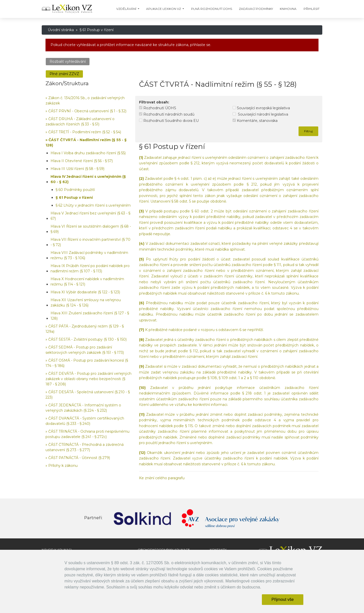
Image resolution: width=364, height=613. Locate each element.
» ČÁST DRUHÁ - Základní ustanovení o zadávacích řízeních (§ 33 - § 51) (80, 122)
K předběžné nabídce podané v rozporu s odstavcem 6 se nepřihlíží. (201, 330)
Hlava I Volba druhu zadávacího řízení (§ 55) (88, 153)
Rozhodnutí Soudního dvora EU (169, 121)
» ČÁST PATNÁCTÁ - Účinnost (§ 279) (78, 458)
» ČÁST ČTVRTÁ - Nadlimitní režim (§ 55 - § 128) (86, 143)
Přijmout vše (283, 599)
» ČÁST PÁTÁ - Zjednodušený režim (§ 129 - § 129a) (85, 329)
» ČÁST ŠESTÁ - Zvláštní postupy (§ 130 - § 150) (86, 339)
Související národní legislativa (260, 114)
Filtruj (308, 131)
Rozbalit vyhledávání (68, 61)
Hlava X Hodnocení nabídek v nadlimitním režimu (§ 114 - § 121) (87, 282)
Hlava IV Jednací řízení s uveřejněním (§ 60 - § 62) (88, 179)
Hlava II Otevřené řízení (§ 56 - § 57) (82, 161)
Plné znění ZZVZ (64, 74)
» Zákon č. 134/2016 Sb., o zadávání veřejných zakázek (85, 101)
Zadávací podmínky (256, 9)
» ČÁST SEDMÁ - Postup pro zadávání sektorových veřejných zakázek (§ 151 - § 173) (85, 350)
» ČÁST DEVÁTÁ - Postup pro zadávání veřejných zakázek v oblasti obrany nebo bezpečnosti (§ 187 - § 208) (88, 379)
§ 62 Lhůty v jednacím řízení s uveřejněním (93, 205)
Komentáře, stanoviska (255, 121)
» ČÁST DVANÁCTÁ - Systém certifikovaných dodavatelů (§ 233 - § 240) (85, 421)
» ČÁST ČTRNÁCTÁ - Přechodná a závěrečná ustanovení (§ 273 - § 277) (85, 447)
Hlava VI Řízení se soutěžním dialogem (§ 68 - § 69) (91, 229)
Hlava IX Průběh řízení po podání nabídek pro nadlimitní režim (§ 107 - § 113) (90, 268)
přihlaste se (200, 45)
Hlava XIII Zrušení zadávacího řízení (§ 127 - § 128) (90, 316)
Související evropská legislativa (261, 108)
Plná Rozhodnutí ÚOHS (212, 9)
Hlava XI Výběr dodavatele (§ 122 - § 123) (85, 292)
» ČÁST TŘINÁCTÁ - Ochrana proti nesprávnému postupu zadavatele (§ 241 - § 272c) (87, 434)
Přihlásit (312, 9)
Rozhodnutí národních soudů (167, 114)
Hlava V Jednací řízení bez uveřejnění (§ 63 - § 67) (90, 216)
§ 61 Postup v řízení (74, 198)
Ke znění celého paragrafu (162, 478)
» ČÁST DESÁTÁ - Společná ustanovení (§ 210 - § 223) (88, 395)
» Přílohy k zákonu (62, 466)
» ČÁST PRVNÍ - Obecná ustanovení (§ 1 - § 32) (86, 111)
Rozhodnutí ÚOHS (158, 108)
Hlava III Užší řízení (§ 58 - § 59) (77, 169)
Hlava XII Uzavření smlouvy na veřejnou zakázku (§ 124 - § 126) (86, 303)
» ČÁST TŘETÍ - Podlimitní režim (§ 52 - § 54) (83, 132)
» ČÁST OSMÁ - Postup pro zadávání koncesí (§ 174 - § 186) (87, 363)
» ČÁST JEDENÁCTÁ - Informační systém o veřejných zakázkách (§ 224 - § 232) (83, 408)
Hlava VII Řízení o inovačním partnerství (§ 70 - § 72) (90, 242)
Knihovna (288, 9)
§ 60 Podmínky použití (75, 190)
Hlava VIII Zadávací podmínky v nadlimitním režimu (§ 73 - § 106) (89, 255)
